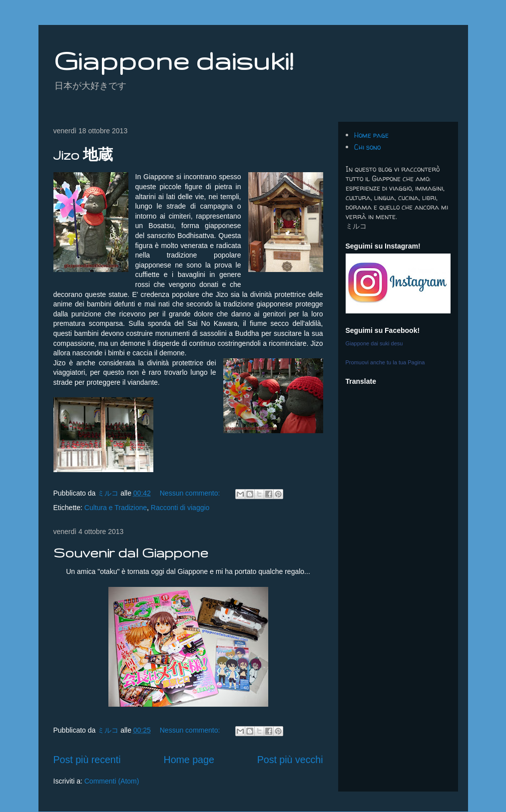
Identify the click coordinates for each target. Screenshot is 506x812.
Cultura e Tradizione (116, 508)
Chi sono (367, 147)
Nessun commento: (191, 493)
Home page (189, 760)
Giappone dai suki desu (374, 343)
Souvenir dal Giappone (131, 553)
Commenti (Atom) (112, 781)
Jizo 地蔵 (83, 155)
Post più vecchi (290, 760)
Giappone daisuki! (173, 60)
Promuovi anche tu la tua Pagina (385, 362)
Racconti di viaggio (180, 508)
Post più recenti (87, 760)
